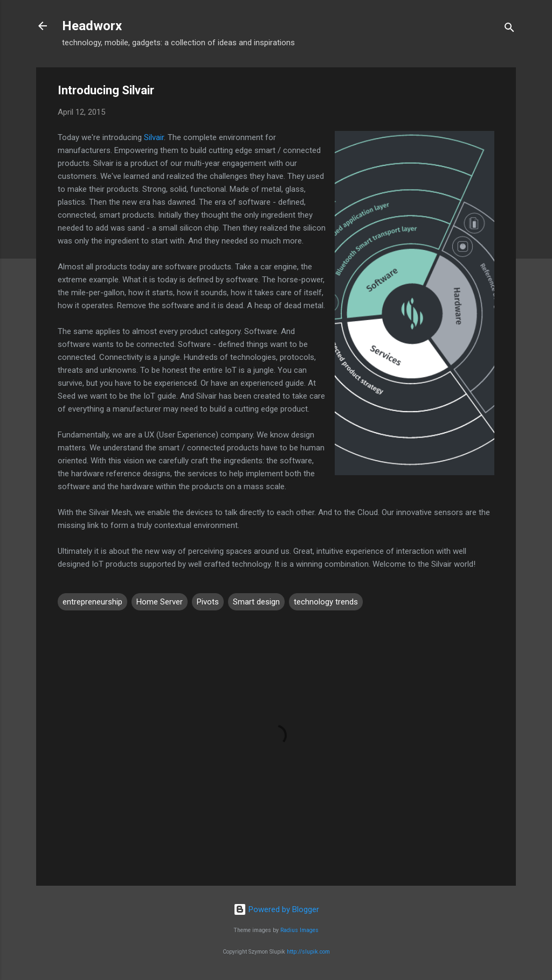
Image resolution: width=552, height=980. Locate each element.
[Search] (509, 29)
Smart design (256, 602)
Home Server (160, 602)
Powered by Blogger (276, 909)
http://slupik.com (308, 952)
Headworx (92, 26)
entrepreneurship (92, 602)
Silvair (154, 137)
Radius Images (299, 930)
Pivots (208, 602)
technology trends (326, 602)
